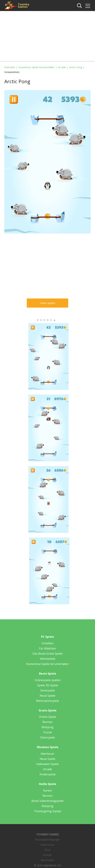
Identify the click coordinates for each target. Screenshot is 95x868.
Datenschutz (48, 845)
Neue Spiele (47, 696)
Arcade (62, 67)
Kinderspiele (48, 774)
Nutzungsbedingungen (48, 839)
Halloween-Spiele (47, 764)
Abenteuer (47, 754)
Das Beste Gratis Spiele (47, 654)
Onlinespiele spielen (48, 680)
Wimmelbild (48, 659)
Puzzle (48, 732)
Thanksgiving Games (47, 811)
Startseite (10, 67)
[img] (88, 6)
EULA (48, 850)
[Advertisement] (47, 37)
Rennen (47, 722)
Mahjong (47, 727)
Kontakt (47, 855)
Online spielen (47, 303)
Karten (48, 790)
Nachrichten (48, 860)
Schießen (48, 643)
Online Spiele (47, 717)
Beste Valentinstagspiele (47, 801)
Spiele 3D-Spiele (48, 685)
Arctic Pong (76, 67)
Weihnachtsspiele (47, 701)
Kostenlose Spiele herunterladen (37, 67)
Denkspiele (47, 690)
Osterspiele (47, 737)
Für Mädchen (47, 648)
